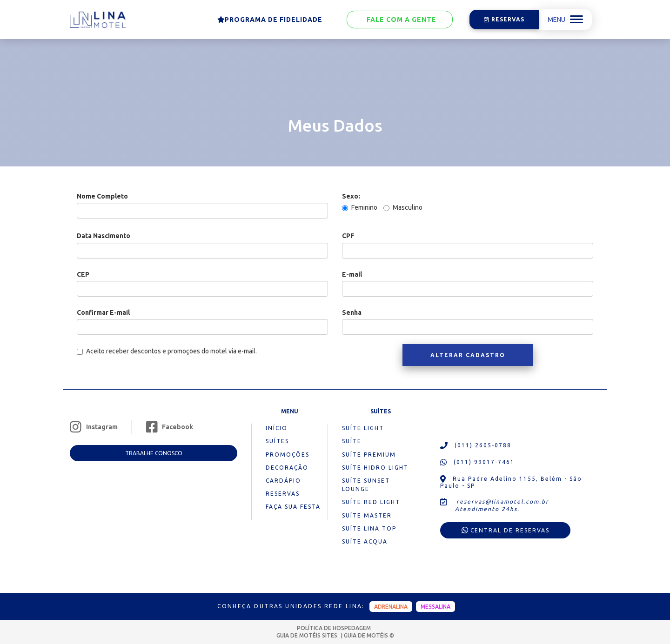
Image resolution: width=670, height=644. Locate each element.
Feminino (360, 207)
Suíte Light (363, 428)
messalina (435, 607)
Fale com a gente (400, 20)
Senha (352, 312)
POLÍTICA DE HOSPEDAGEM (334, 628)
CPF (348, 236)
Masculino (403, 207)
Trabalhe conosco (154, 453)
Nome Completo (102, 196)
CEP (83, 274)
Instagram (94, 427)
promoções (288, 455)
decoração (287, 468)
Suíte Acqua (365, 541)
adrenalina (391, 607)
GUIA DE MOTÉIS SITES (308, 635)
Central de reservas (506, 530)
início (277, 428)
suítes (277, 441)
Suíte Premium (369, 455)
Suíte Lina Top (369, 528)
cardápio (283, 481)
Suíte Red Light (371, 502)
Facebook (170, 427)
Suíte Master (367, 515)
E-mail (352, 274)
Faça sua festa (293, 507)
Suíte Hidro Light (375, 468)
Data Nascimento (104, 236)
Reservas (504, 19)
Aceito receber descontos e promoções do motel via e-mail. (167, 351)
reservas (283, 494)
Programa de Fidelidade (270, 20)
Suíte (352, 441)
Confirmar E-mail (103, 312)
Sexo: (351, 196)
